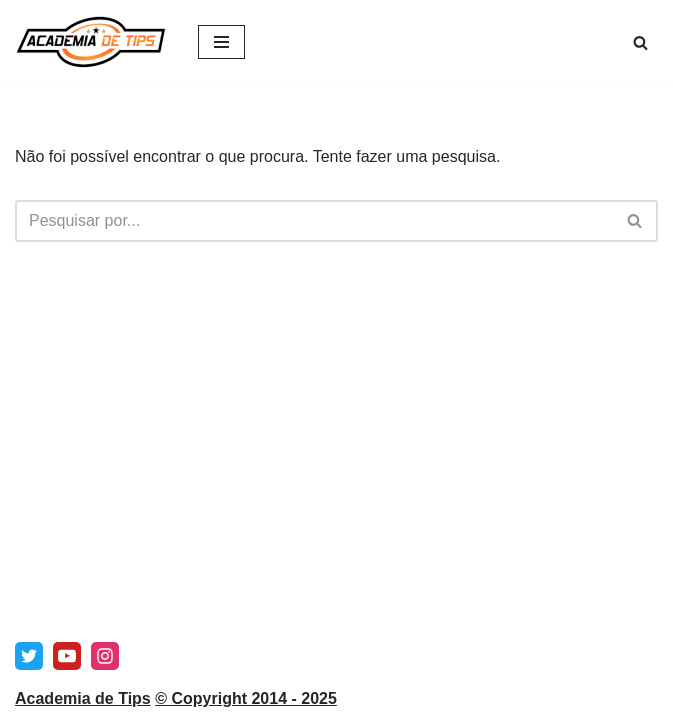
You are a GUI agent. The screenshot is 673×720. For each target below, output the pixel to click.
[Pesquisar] (640, 42)
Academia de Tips (83, 698)
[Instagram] (105, 656)
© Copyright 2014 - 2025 (246, 698)
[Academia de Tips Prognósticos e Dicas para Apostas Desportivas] (91, 42)
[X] (29, 656)
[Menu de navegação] (221, 42)
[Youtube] (67, 656)
